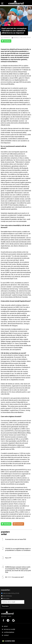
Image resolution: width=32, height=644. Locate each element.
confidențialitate (9, 632)
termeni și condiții (9, 629)
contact (6, 635)
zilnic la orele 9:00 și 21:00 (10, 593)
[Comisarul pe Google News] (13, 620)
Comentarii (18, 524)
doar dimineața (7, 596)
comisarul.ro (7, 38)
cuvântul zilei (8, 641)
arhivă (6, 626)
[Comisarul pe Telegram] (8, 620)
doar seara (5, 598)
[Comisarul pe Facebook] (3, 620)
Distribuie (6, 41)
